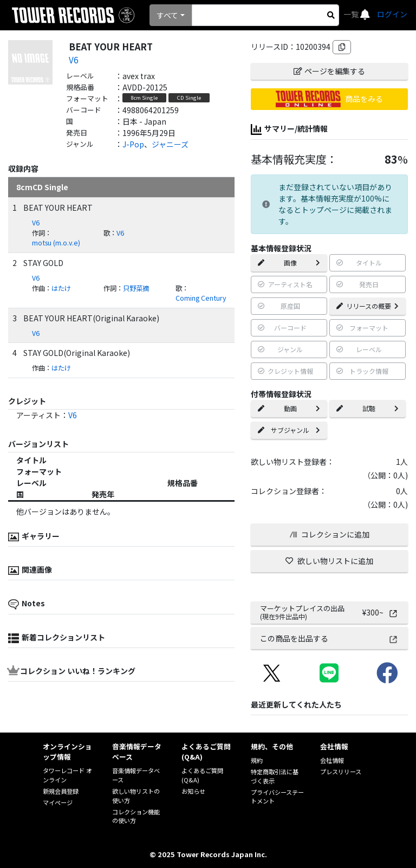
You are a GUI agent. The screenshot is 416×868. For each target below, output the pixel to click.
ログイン (392, 14)
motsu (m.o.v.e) (56, 243)
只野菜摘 (136, 288)
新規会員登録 (61, 791)
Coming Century (201, 298)
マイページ (58, 802)
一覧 (352, 14)
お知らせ (193, 791)
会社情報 (332, 760)
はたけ (61, 288)
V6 (73, 60)
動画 (289, 408)
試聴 (368, 408)
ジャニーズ (170, 144)
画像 (289, 263)
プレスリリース (341, 772)
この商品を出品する (329, 638)
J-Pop (133, 144)
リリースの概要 (368, 306)
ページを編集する (329, 71)
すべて (167, 15)
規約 (257, 760)
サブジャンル (289, 430)
